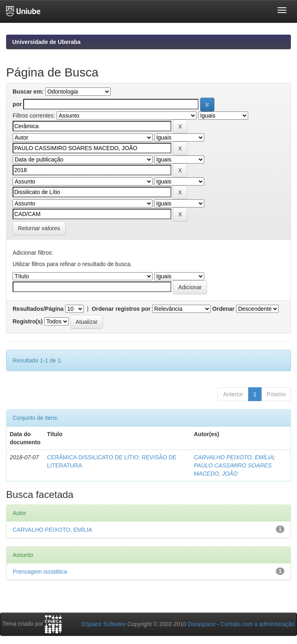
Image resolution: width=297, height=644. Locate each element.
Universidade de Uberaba (46, 42)
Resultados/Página (38, 309)
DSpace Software (104, 624)
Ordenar (223, 309)
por (17, 104)
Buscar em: (28, 92)
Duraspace (202, 624)
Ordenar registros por (121, 309)
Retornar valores (39, 228)
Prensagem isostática (40, 572)
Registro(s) (28, 321)
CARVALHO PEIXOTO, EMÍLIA (234, 457)
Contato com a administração (258, 624)
